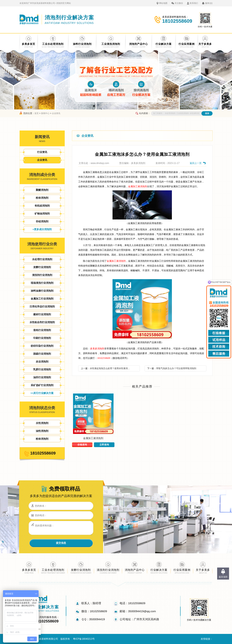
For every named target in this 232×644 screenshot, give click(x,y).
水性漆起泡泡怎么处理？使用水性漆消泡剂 (111, 368)
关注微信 (179, 3)
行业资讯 (42, 152)
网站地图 (163, 3)
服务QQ (209, 3)
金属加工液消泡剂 (138, 186)
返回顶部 (223, 577)
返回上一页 (196, 163)
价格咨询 (82, 445)
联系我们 (194, 3)
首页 (37, 113)
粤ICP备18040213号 (84, 639)
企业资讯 (56, 113)
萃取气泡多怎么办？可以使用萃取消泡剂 (176, 368)
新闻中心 (45, 113)
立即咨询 (104, 445)
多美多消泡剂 (97, 349)
